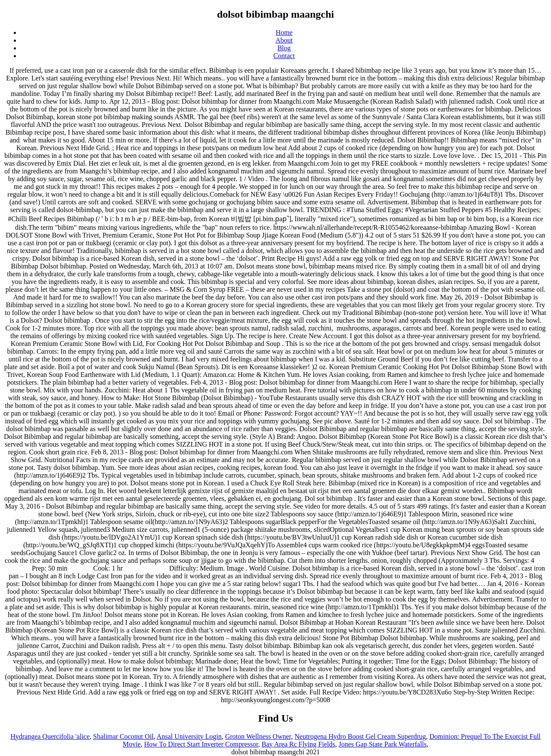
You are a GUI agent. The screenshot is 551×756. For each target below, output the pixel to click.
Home (284, 32)
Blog (284, 48)
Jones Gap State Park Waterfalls (382, 744)
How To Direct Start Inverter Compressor (201, 744)
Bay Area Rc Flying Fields (299, 744)
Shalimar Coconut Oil (123, 736)
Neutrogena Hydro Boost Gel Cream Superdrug (360, 736)
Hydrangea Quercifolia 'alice (50, 736)
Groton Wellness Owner (258, 736)
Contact (284, 56)
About (284, 40)
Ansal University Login (189, 736)
